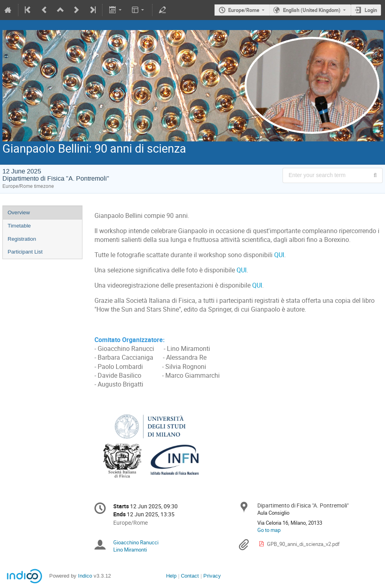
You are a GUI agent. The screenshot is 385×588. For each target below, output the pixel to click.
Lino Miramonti (130, 550)
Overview (19, 212)
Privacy (212, 576)
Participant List (25, 252)
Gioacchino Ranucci (136, 542)
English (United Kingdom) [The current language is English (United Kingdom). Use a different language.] (312, 10)
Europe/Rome (244, 10)
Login (371, 10)
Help (171, 576)
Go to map (269, 530)
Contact (190, 576)
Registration (22, 239)
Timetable (19, 226)
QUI (279, 255)
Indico (85, 576)
